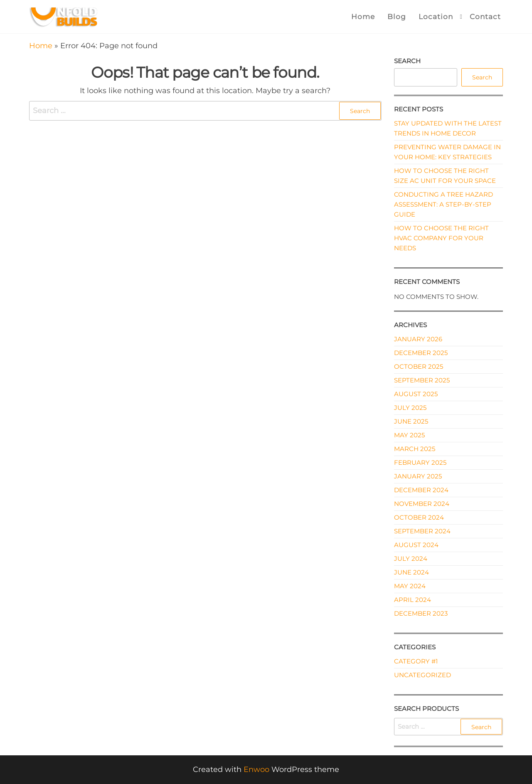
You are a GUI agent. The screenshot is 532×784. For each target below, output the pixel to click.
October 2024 (419, 517)
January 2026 (418, 339)
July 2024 (411, 558)
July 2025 (410, 408)
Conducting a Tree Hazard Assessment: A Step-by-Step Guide (443, 204)
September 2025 (422, 380)
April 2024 (413, 600)
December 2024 (421, 490)
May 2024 (410, 586)
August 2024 (416, 545)
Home (363, 17)
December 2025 (421, 353)
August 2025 (416, 394)
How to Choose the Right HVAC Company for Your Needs (441, 238)
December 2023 (421, 613)
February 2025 (420, 462)
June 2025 (411, 421)
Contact (485, 17)
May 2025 (409, 435)
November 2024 (422, 504)
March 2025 (415, 449)
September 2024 (422, 531)
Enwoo (256, 769)
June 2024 (411, 572)
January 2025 (418, 476)
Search (407, 61)
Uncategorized (422, 675)
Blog (397, 17)
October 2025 (419, 366)
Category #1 (416, 661)
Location (436, 17)
